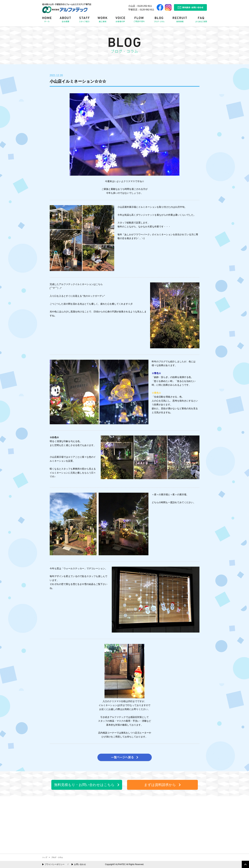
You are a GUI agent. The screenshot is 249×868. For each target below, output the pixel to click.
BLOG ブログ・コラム (160, 21)
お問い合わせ (80, 864)
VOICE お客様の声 (121, 21)
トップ (45, 857)
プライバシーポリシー (55, 864)
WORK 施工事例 (103, 21)
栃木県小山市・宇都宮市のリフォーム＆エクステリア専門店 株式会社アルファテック (67, 8)
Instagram (168, 7)
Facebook (160, 7)
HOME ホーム (49, 21)
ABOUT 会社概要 (66, 21)
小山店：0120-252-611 (140, 6)
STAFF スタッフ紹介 (85, 21)
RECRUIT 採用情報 (181, 21)
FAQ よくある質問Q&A (200, 21)
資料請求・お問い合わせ (190, 7)
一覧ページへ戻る (125, 758)
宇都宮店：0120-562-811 (141, 10)
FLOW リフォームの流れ (140, 21)
